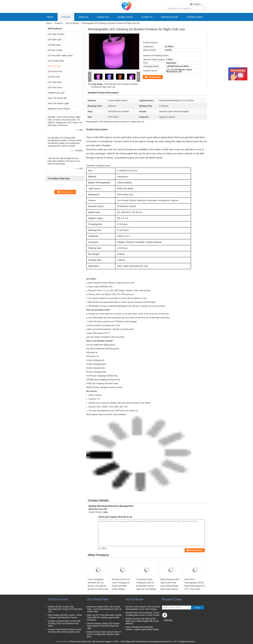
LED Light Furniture (56, 34)
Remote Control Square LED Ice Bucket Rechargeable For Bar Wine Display (143, 608)
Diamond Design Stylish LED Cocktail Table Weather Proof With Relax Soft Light (103, 626)
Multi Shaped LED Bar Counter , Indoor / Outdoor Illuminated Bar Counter (65, 616)
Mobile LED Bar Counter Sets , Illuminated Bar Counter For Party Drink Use (65, 609)
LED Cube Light (54, 82)
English (198, 4)
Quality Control (125, 17)
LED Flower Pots (55, 72)
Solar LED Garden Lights (58, 103)
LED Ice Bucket (72, 23)
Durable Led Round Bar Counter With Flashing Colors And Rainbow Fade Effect (64, 624)
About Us (84, 17)
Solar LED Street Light (57, 98)
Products (66, 17)
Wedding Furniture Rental (59, 109)
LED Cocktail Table (56, 61)
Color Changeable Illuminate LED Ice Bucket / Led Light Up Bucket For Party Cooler (98, 584)
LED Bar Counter (55, 50)
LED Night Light (54, 40)
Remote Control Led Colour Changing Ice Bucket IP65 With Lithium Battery (121, 584)
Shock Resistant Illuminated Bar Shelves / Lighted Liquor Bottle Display (142, 628)
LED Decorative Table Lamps (60, 56)
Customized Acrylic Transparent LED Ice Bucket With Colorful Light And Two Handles (146, 584)
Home (50, 17)
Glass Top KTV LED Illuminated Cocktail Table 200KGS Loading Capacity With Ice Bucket (104, 618)
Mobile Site (168, 624)
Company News (195, 17)
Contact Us (147, 17)
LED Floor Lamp (55, 87)
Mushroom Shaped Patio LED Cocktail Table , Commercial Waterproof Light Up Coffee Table (104, 609)
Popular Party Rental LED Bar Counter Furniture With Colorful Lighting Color (65, 631)
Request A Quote (170, 17)
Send (197, 608)
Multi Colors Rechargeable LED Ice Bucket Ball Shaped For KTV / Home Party (195, 584)
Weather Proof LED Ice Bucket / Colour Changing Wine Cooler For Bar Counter (143, 614)
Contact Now (154, 77)
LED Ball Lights (54, 45)
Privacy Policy (62, 642)
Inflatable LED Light (56, 93)
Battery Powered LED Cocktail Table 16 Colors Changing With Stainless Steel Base (104, 634)
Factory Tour (103, 17)
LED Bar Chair (54, 77)
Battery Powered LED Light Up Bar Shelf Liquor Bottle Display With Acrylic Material (170, 584)
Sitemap (168, 620)
